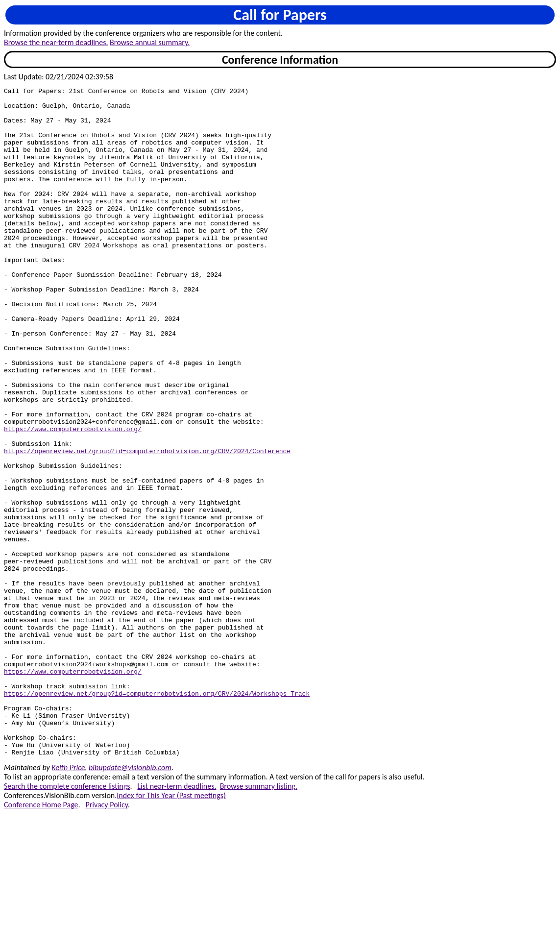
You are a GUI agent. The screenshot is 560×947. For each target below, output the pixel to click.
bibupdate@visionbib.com (130, 901)
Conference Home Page (41, 938)
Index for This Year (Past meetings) (171, 929)
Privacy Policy (106, 938)
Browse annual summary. (150, 42)
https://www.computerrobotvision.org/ (73, 498)
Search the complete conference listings (67, 920)
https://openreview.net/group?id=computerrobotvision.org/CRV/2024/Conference (147, 524)
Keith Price (68, 901)
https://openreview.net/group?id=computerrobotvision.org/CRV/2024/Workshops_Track (157, 815)
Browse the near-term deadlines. (56, 42)
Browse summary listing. (259, 920)
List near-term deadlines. (177, 920)
